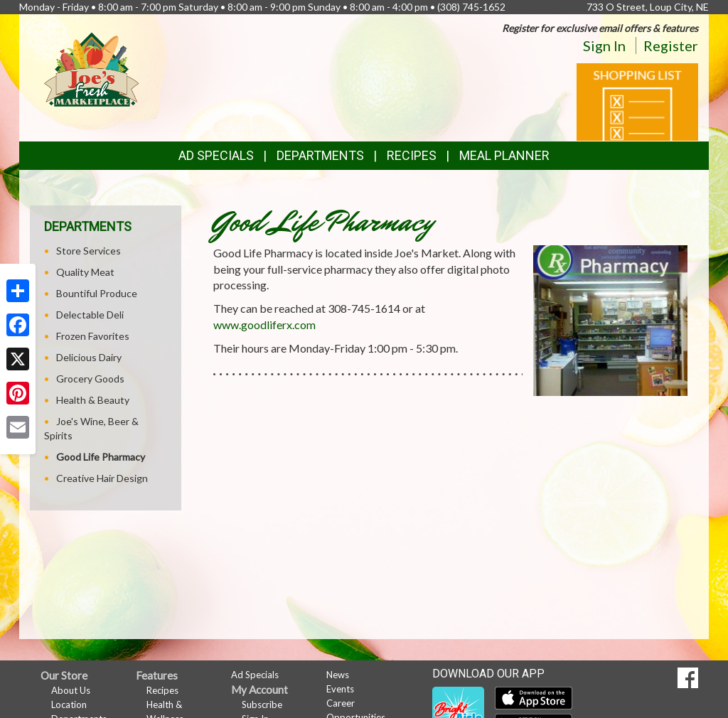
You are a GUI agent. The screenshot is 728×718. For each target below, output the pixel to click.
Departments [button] (320, 155)
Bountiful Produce (97, 293)
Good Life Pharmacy (101, 457)
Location (69, 704)
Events (340, 689)
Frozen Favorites (93, 336)
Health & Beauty (93, 400)
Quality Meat (85, 272)
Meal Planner (504, 155)
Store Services (89, 251)
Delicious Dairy (89, 357)
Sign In (604, 45)
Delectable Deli (90, 315)
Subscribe (262, 704)
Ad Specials (216, 155)
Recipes (412, 155)
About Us (71, 690)
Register (671, 45)
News (338, 675)
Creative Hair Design (102, 478)
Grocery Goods (90, 379)
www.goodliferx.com (264, 325)
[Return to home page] (92, 68)
